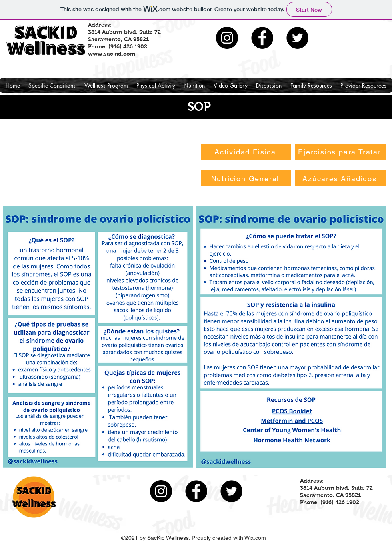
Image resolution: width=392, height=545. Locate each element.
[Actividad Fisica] (246, 152)
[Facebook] (262, 38)
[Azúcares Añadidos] (340, 178)
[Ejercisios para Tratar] (340, 152)
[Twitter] (297, 38)
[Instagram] (227, 38)
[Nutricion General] (246, 178)
